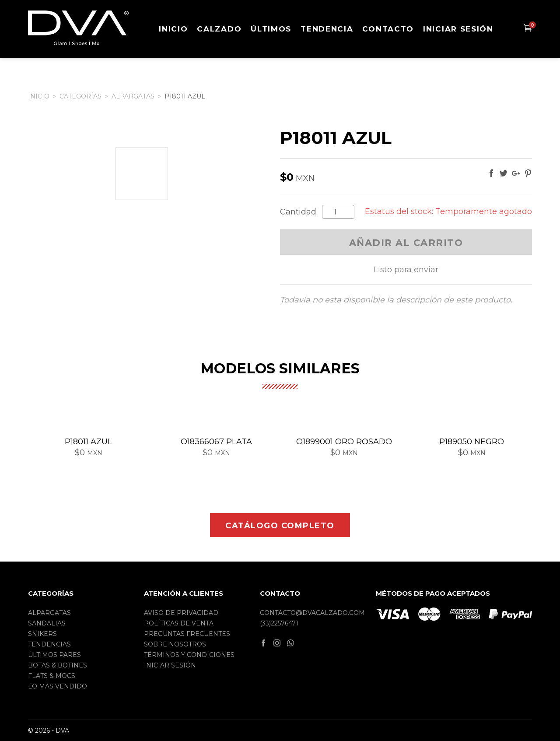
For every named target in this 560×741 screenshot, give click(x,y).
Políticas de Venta (179, 623)
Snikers (42, 634)
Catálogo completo (280, 526)
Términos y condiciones (189, 655)
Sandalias (47, 623)
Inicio (173, 29)
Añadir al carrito (406, 243)
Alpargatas (133, 96)
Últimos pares (54, 655)
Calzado (219, 29)
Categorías (80, 96)
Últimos (271, 29)
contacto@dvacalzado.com (312, 613)
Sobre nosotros (175, 644)
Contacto (388, 29)
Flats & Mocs (52, 676)
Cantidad (298, 212)
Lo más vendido (58, 686)
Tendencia (327, 29)
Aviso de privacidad (181, 613)
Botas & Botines (58, 665)
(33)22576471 (279, 623)
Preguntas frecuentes (187, 634)
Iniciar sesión (458, 29)
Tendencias (49, 644)
